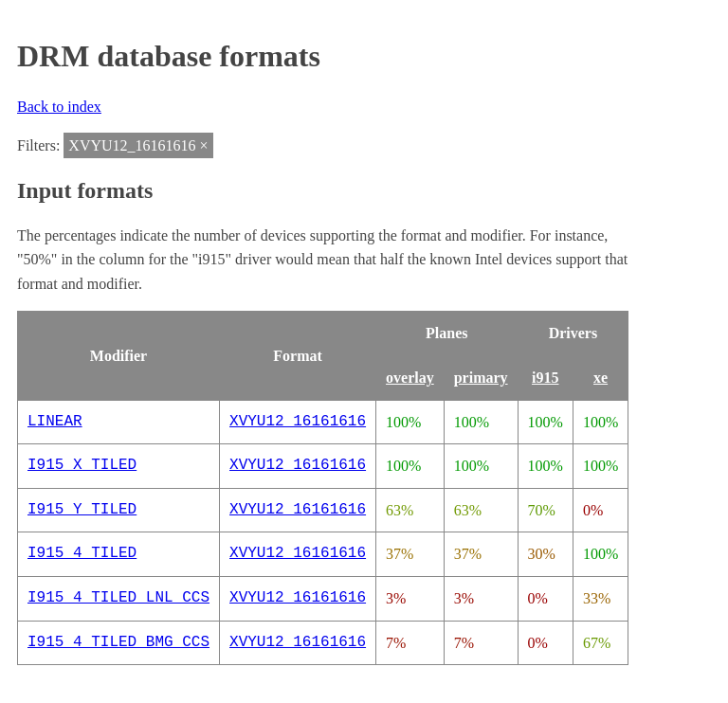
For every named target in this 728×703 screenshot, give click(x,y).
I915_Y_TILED (82, 510)
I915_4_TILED (82, 553)
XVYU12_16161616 (298, 422)
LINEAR (55, 422)
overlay (410, 378)
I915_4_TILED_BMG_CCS (118, 642)
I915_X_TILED (82, 465)
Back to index (59, 107)
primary (481, 378)
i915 (545, 378)
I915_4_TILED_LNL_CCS (118, 598)
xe (601, 378)
